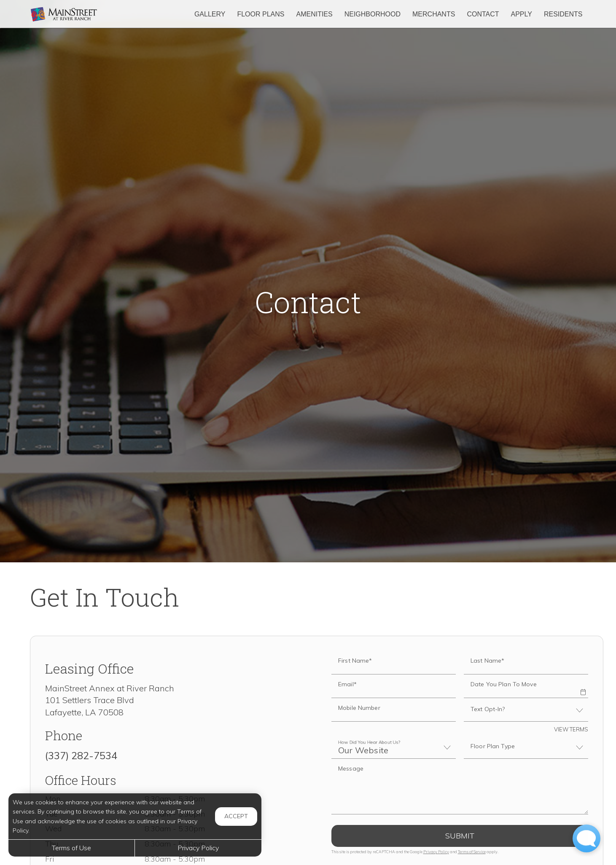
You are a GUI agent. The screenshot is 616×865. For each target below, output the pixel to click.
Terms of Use (71, 848)
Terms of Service (472, 852)
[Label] (460, 787)
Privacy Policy (436, 852)
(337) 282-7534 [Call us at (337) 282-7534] (81, 755)
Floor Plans (261, 14)
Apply (522, 14)
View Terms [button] (571, 729)
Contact (483, 14)
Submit (460, 836)
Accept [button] (236, 816)
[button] (583, 686)
